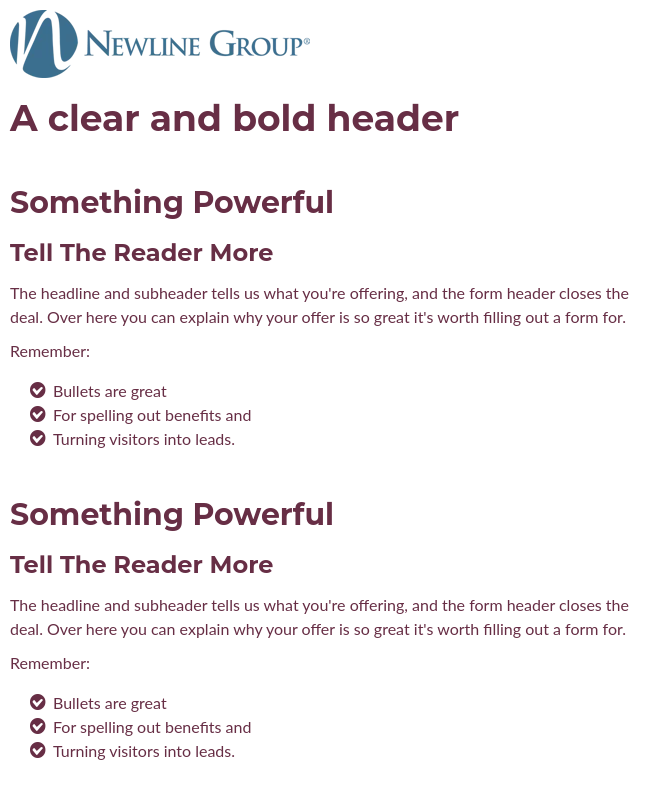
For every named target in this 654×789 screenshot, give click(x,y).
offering (377, 292)
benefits (193, 414)
